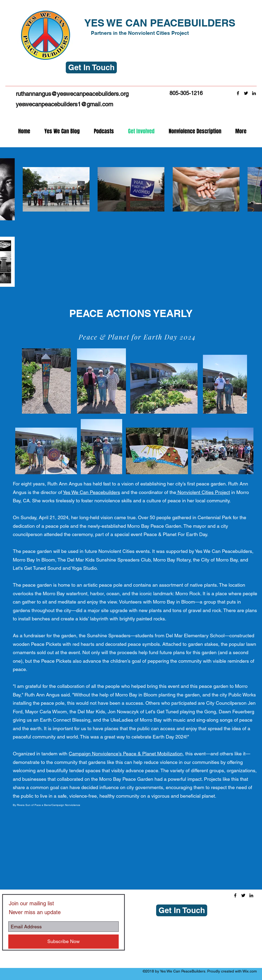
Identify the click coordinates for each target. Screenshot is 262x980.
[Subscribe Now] (63, 942)
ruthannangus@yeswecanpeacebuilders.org (72, 94)
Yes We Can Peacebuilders (91, 492)
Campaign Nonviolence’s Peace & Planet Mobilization (126, 754)
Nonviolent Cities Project (203, 492)
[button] (91, 67)
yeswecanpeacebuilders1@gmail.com (64, 104)
